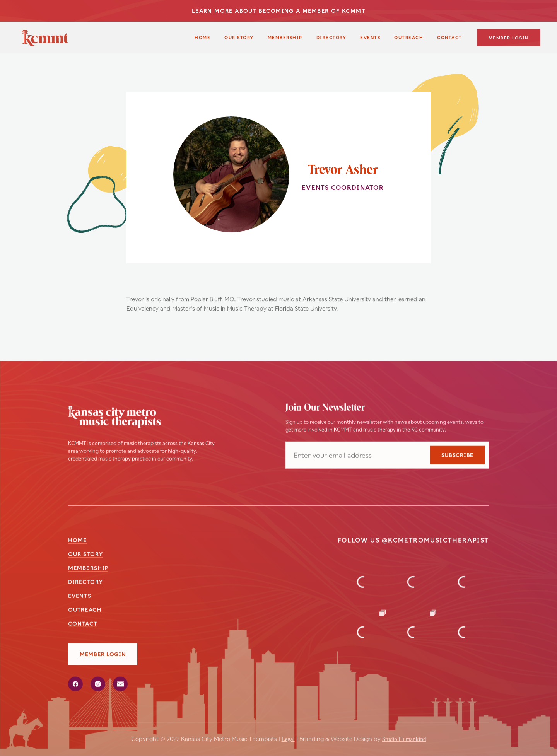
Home (202, 38)
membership (285, 38)
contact (450, 38)
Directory (331, 38)
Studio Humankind (404, 734)
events (80, 596)
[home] (45, 38)
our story (239, 38)
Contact (83, 624)
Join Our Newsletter (325, 409)
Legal (288, 734)
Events (370, 38)
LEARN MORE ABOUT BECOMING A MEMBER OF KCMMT (278, 11)
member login (509, 38)
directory (85, 582)
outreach (409, 38)
